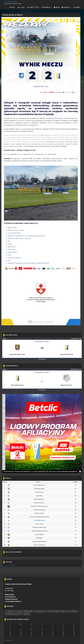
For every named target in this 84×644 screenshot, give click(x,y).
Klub (14, 7)
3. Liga (23, 7)
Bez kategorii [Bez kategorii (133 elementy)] (40, 611)
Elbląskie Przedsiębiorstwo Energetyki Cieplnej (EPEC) (26, 236)
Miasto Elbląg (12, 228)
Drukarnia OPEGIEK (14, 258)
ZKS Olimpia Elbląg (11, 2)
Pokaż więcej (42, 359)
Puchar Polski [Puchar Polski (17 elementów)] (73, 611)
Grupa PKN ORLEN (14, 233)
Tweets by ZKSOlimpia (9, 566)
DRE (9, 260)
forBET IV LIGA (35, 7)
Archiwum (67, 7)
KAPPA (10, 244)
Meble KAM (11, 247)
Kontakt (77, 7)
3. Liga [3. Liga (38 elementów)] (18, 611)
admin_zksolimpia (35, 322)
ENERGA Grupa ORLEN (16, 230)
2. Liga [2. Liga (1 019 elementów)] (10, 611)
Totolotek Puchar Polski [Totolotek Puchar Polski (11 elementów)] (14, 614)
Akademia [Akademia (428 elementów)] (28, 611)
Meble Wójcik (12, 252)
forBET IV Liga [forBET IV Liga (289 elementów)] (53, 611)
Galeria (58, 7)
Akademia (48, 7)
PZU (9, 241)
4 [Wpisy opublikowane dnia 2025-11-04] (21, 629)
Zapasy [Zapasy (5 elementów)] (26, 614)
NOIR (9, 255)
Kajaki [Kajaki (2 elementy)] (63, 611)
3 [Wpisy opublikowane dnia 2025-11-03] (10, 629)
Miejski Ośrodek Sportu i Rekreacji (19, 239)
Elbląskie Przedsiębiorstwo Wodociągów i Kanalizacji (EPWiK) (28, 263)
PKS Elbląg (11, 250)
